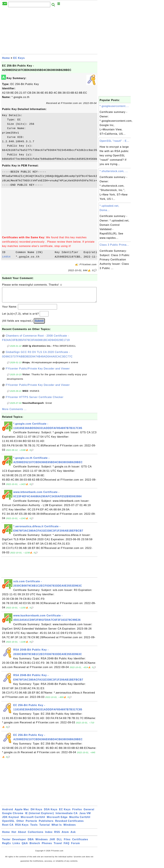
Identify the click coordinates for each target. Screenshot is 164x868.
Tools (34, 828)
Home (6, 58)
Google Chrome (13, 816)
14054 (8, 257)
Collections (36, 835)
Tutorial (45, 828)
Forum (76, 846)
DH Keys (36, 813)
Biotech (35, 846)
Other (20, 824)
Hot (14, 835)
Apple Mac (22, 813)
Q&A (25, 846)
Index (49, 835)
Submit (39, 324)
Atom (65, 835)
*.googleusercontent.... (114, 106)
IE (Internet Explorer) (39, 816)
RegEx (6, 846)
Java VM (85, 816)
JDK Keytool (11, 820)
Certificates (80, 843)
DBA (31, 843)
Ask (73, 835)
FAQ (67, 846)
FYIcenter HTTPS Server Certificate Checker (35, 400)
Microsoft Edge (57, 820)
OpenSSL (8, 824)
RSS (57, 835)
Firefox (77, 813)
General (89, 813)
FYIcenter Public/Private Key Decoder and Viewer (38, 372)
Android (8, 813)
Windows (70, 828)
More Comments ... (14, 412)
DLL (59, 843)
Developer (19, 843)
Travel (58, 846)
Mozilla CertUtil (80, 820)
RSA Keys (22, 828)
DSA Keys (51, 813)
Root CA (8, 828)
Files (67, 843)
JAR (52, 843)
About (22, 835)
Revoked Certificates (69, 824)
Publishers (46, 824)
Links (16, 846)
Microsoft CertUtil (33, 820)
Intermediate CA (67, 816)
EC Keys (19, 58)
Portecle (31, 824)
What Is (57, 828)
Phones (47, 846)
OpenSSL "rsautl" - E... (114, 141)
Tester (6, 843)
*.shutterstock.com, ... (114, 171)
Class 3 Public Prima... (114, 245)
